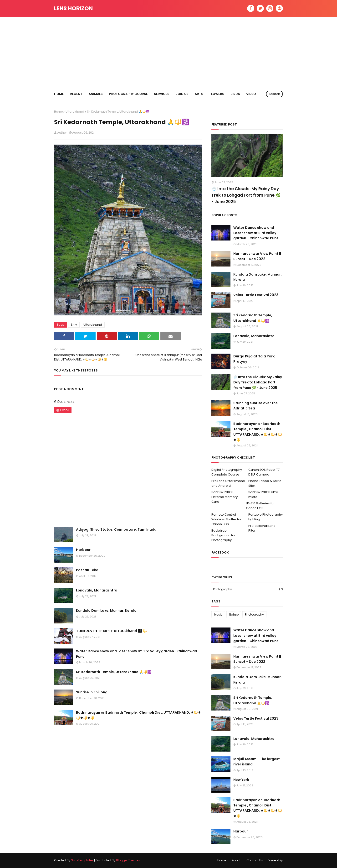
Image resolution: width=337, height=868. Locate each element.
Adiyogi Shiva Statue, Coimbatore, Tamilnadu (116, 529)
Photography (248, 589)
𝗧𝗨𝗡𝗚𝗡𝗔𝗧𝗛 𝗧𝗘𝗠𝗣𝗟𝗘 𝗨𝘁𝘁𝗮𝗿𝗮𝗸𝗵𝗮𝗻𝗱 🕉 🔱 (111, 631)
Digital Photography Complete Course (227, 472)
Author (62, 133)
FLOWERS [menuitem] (217, 94)
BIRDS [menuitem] (235, 94)
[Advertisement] (168, 52)
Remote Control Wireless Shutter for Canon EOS (226, 519)
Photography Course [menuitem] (128, 94)
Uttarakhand (75, 112)
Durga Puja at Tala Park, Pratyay (254, 359)
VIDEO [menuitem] (251, 94)
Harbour (83, 550)
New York (241, 780)
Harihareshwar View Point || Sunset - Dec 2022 (257, 256)
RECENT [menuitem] (76, 94)
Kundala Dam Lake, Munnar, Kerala (106, 611)
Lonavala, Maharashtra (97, 590)
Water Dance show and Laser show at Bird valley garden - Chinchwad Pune (137, 654)
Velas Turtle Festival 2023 (256, 295)
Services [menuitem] (162, 94)
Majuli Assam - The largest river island (257, 762)
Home (58, 112)
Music (218, 614)
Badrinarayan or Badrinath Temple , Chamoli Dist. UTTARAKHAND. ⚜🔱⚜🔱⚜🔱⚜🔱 (138, 715)
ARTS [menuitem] (199, 94)
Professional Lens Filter (262, 528)
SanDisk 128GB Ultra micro (263, 494)
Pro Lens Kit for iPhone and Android (228, 483)
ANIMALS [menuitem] (96, 94)
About (236, 860)
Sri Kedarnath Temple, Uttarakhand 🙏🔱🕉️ (114, 672)
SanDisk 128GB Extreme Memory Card (225, 497)
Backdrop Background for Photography (223, 535)
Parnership (275, 860)
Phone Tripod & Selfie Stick (265, 483)
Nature (234, 614)
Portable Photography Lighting (266, 517)
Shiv (74, 325)
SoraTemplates (82, 860)
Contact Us (255, 860)
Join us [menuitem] (182, 94)
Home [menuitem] (59, 94)
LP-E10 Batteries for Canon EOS (260, 506)
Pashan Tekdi (88, 570)
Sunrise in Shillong (92, 692)
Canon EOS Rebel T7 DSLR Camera (264, 472)
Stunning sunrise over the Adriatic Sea (255, 406)
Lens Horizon (73, 8)
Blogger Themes (128, 860)
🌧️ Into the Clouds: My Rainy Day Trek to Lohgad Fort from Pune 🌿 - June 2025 (246, 195)
